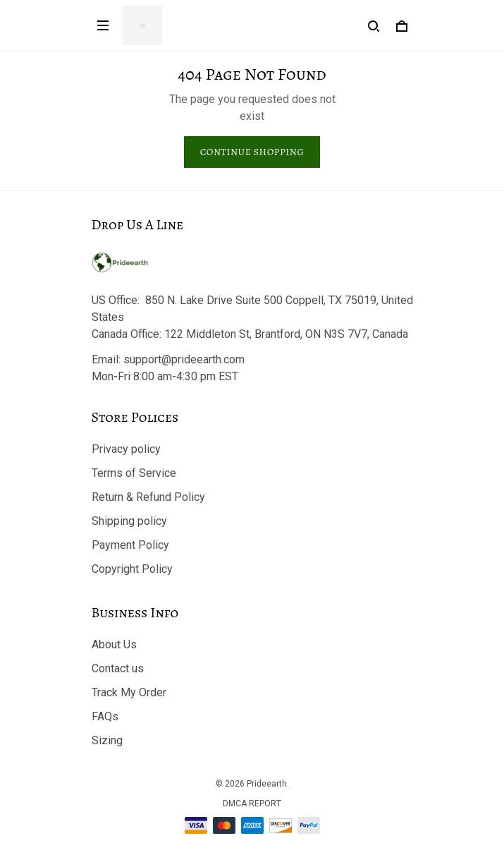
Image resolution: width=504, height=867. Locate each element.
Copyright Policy (132, 569)
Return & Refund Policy (148, 497)
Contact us (118, 668)
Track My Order (129, 692)
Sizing (107, 740)
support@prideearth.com (184, 359)
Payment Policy (130, 545)
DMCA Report (252, 804)
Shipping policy (129, 521)
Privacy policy (126, 449)
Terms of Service (134, 473)
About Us (114, 644)
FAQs (105, 716)
